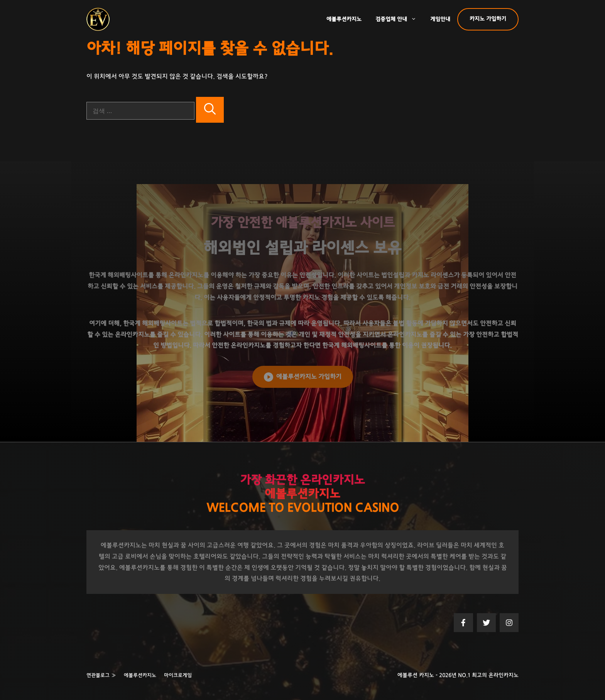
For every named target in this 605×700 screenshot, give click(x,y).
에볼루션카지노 (344, 19)
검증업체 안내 (399, 19)
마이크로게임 (178, 675)
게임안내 (440, 19)
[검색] (210, 110)
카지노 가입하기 (488, 19)
